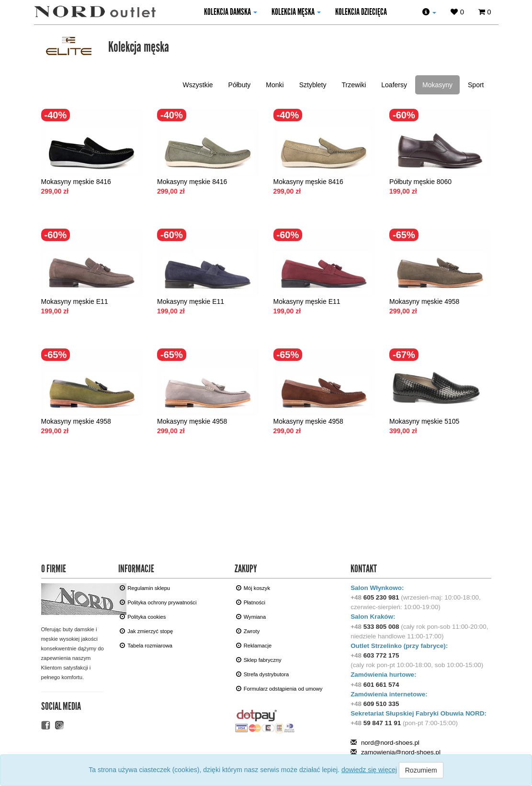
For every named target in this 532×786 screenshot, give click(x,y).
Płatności (251, 602)
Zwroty (248, 631)
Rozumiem (421, 770)
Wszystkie (198, 85)
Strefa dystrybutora (263, 674)
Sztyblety (313, 85)
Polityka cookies (143, 617)
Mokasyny (437, 85)
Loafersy (394, 85)
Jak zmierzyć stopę (146, 631)
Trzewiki (354, 85)
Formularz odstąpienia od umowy (279, 688)
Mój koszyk (253, 588)
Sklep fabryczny (259, 660)
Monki (275, 85)
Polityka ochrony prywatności (158, 602)
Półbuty (240, 85)
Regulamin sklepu (145, 588)
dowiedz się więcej (369, 770)
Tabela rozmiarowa (146, 645)
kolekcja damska (231, 12)
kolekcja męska (296, 12)
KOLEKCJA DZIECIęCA (361, 12)
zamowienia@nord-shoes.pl (401, 752)
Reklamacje (254, 645)
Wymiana (251, 617)
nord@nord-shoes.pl (390, 743)
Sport (476, 85)
